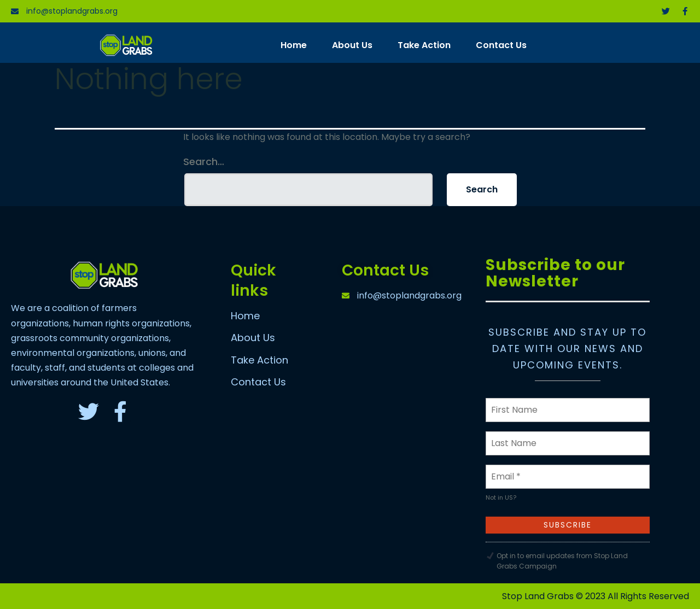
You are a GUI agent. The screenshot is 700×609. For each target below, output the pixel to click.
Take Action (424, 45)
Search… (204, 162)
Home (294, 45)
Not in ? (501, 497)
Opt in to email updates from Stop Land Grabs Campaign (562, 561)
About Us (352, 45)
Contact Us (501, 45)
